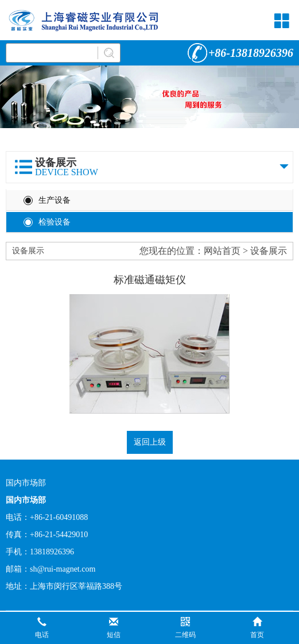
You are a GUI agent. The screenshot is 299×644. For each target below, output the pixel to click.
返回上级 (150, 442)
